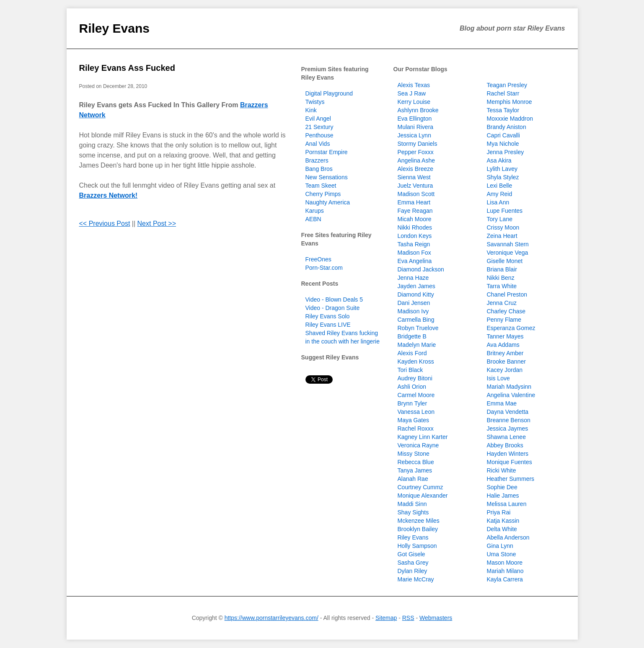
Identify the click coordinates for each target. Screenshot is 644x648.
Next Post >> (157, 223)
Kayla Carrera (505, 579)
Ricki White (502, 470)
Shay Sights (413, 512)
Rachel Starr (503, 93)
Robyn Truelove (418, 328)
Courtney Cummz (420, 487)
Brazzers (317, 160)
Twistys (315, 102)
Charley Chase (506, 311)
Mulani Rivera (416, 127)
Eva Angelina (415, 261)
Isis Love (498, 378)
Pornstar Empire (327, 152)
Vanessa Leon (416, 412)
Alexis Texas (414, 85)
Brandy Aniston (507, 127)
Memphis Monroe (510, 102)
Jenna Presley (506, 152)
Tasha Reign (414, 244)
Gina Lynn (500, 546)
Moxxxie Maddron (510, 119)
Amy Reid (500, 194)
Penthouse (319, 135)
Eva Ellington (415, 119)
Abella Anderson (508, 537)
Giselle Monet (505, 261)
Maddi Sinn (412, 504)
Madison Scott (416, 194)
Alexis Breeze (416, 169)
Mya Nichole (503, 144)
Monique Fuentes (510, 462)
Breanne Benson (509, 420)
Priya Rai (499, 512)
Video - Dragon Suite (333, 308)
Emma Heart (414, 202)
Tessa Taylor (503, 110)
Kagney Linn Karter (423, 437)
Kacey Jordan (505, 370)
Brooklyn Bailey (418, 529)
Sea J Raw (412, 93)
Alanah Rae (413, 479)
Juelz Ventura (415, 186)
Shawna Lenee (506, 437)
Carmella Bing (416, 320)
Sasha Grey (413, 563)
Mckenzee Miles (419, 521)
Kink (311, 110)
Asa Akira (499, 160)
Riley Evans (114, 28)
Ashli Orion (412, 387)
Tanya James (415, 470)
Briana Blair (502, 269)
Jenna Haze (413, 278)
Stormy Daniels (418, 144)
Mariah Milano (505, 571)
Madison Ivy (413, 311)
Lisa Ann (498, 202)
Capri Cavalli (503, 135)
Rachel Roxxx (416, 429)
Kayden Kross (416, 361)
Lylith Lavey (502, 169)
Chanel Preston (507, 294)
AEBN (313, 219)
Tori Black (410, 370)
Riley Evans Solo (328, 316)
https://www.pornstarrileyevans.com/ (272, 618)
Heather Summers (511, 479)
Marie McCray (416, 579)
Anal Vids (318, 144)
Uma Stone (502, 554)
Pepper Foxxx (416, 152)
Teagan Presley (507, 85)
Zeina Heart (502, 236)
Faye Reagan (415, 211)
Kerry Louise (414, 102)
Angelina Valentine (511, 395)
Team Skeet (321, 186)
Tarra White (502, 286)
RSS (408, 618)
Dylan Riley (413, 571)
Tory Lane (500, 219)
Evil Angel (318, 119)
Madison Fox (414, 253)
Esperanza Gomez (511, 328)
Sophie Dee (502, 487)
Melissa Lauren (507, 504)
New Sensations (327, 177)
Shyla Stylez (503, 177)
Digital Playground (329, 93)
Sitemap (386, 618)
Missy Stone (414, 454)
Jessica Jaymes (508, 429)
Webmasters (436, 618)
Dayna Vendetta (508, 412)
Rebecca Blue (416, 462)
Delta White (502, 529)
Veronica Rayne (418, 445)
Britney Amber (505, 353)
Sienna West (414, 177)
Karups (315, 211)
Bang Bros (319, 169)
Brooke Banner (506, 361)
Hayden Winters (508, 454)
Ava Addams (503, 345)
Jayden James (416, 286)
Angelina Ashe (416, 160)
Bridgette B (412, 336)
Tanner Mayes (505, 336)
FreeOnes (318, 259)
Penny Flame (504, 320)
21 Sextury (319, 127)
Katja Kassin (503, 521)
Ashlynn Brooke (418, 110)
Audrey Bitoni (415, 378)
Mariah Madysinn (509, 387)
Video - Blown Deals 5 (334, 299)
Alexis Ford (412, 353)
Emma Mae (502, 403)
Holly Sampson (417, 546)
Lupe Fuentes (505, 211)
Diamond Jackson (421, 269)
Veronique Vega (508, 253)
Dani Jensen (414, 303)
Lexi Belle (500, 186)
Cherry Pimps (323, 194)
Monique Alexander (423, 496)
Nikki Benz (501, 278)
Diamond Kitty (416, 294)
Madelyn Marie (417, 345)
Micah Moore (415, 219)
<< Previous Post (105, 223)
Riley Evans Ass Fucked (127, 68)
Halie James (503, 496)
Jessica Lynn (414, 135)
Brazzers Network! (109, 195)
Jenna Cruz (502, 303)
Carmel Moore (416, 395)
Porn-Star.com (324, 268)
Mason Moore (505, 563)
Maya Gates (413, 420)
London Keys (415, 236)
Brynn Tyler (413, 403)
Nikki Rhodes (415, 227)
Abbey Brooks (505, 445)
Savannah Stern (508, 244)
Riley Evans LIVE (328, 325)
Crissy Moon (503, 227)
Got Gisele (411, 554)
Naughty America (328, 202)
